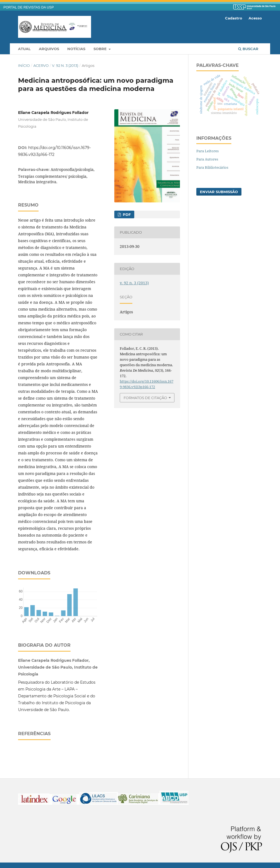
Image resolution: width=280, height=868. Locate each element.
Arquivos (49, 49)
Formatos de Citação (145, 398)
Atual (24, 49)
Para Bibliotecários (212, 167)
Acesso (255, 18)
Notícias (76, 49)
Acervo (41, 65)
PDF (126, 214)
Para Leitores (208, 151)
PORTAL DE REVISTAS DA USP (29, 7)
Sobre (101, 49)
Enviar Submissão (219, 192)
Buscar (248, 49)
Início (24, 65)
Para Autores (207, 159)
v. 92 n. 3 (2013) (65, 65)
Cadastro (234, 18)
